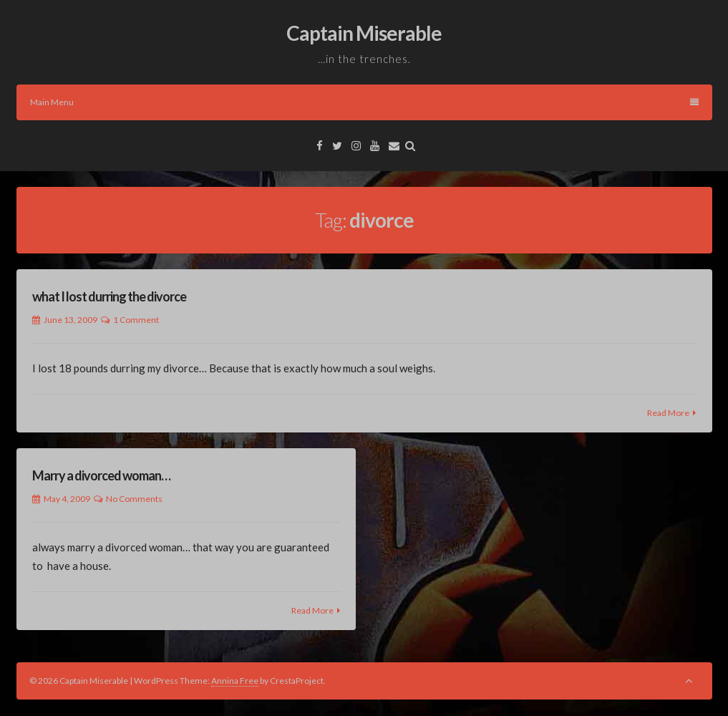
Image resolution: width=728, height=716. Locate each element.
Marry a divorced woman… (101, 475)
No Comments (134, 499)
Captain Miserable (364, 33)
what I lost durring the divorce (109, 296)
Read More (668, 413)
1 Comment (136, 320)
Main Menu (364, 102)
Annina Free (235, 681)
